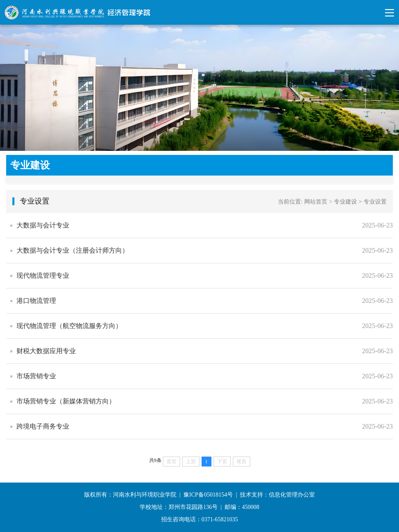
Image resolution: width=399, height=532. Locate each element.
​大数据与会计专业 (43, 225)
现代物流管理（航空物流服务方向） (69, 326)
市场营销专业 (36, 376)
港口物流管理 (36, 301)
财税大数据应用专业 (46, 351)
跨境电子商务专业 (43, 426)
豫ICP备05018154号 (208, 495)
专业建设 (345, 202)
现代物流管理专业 (43, 275)
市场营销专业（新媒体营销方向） (66, 401)
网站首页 (316, 202)
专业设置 (375, 202)
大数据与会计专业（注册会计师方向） (73, 250)
